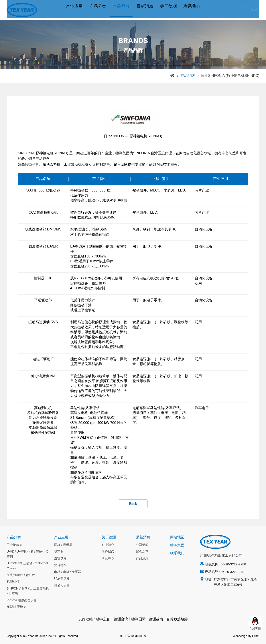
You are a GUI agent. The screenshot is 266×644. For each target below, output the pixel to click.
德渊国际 (138, 619)
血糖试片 (60, 559)
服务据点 (108, 552)
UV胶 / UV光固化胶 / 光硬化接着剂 (28, 554)
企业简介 (108, 545)
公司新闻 (142, 545)
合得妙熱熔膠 (177, 619)
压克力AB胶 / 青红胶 (21, 575)
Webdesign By (242, 636)
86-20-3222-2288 (233, 565)
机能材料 (13, 582)
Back (133, 504)
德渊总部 (103, 619)
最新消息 (145, 10)
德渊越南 (156, 619)
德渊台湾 (121, 619)
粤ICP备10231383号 (133, 636)
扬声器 (59, 552)
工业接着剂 (14, 545)
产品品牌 (121, 10)
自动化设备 (62, 585)
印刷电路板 (62, 579)
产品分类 (98, 10)
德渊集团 (177, 545)
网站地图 (177, 537)
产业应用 (74, 10)
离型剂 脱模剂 (16, 607)
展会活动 (142, 552)
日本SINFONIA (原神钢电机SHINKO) (230, 76)
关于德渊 (168, 10)
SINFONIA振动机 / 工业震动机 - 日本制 (28, 591)
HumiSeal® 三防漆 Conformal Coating (27, 566)
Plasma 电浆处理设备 (22, 600)
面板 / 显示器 (63, 545)
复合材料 (60, 565)
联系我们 (192, 10)
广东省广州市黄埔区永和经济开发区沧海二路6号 (235, 582)
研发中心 (108, 559)
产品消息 (142, 559)
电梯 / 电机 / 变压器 (68, 572)
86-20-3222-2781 (233, 572)
